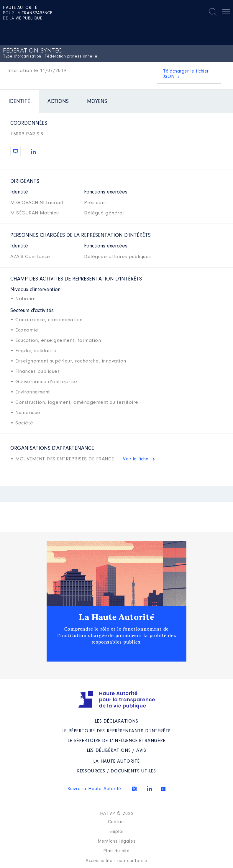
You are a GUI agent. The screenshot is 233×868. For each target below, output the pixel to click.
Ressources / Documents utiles (116, 771)
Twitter (134, 789)
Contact (117, 822)
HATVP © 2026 (117, 814)
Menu (226, 13)
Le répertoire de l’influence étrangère (116, 741)
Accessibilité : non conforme (116, 861)
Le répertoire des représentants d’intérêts (117, 731)
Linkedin (150, 788)
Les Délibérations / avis (116, 751)
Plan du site (116, 851)
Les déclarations (116, 721)
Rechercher (213, 12)
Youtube (163, 789)
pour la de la (28, 13)
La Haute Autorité (116, 617)
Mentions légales (117, 841)
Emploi (117, 832)
